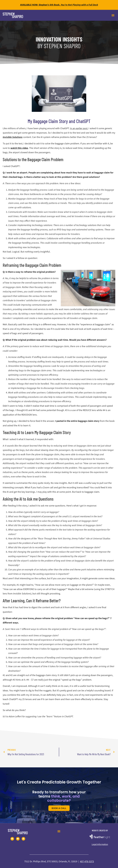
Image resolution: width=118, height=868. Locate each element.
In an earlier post (79, 128)
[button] (113, 15)
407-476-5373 (87, 862)
